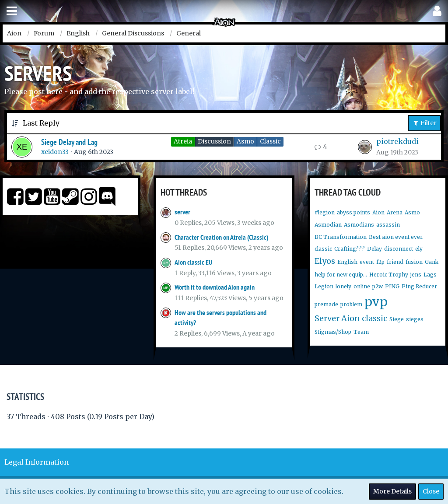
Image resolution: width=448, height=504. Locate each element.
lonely (343, 286)
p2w (378, 286)
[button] (12, 11)
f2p (380, 262)
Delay (374, 249)
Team (361, 332)
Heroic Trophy (389, 275)
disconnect (399, 249)
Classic (270, 141)
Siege (397, 319)
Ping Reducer (419, 286)
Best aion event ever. (396, 237)
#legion (325, 212)
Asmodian (328, 225)
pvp (376, 302)
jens (416, 275)
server (182, 212)
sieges (415, 319)
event (367, 262)
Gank (432, 262)
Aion (378, 212)
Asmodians (359, 225)
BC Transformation (341, 237)
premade (326, 304)
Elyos (325, 261)
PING (392, 286)
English (347, 262)
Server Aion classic (351, 318)
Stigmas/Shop (333, 332)
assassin (388, 225)
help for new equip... (341, 275)
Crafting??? (350, 249)
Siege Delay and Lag (69, 142)
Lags (430, 275)
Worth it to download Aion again (215, 287)
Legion (324, 286)
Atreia (183, 141)
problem (351, 304)
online (362, 286)
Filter (424, 123)
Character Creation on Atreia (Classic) (221, 237)
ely (419, 249)
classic (323, 249)
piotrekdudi (397, 141)
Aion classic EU (193, 262)
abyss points (353, 212)
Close (431, 491)
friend (395, 262)
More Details (392, 491)
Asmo (245, 141)
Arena (395, 212)
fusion (414, 262)
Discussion (214, 141)
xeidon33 (55, 152)
